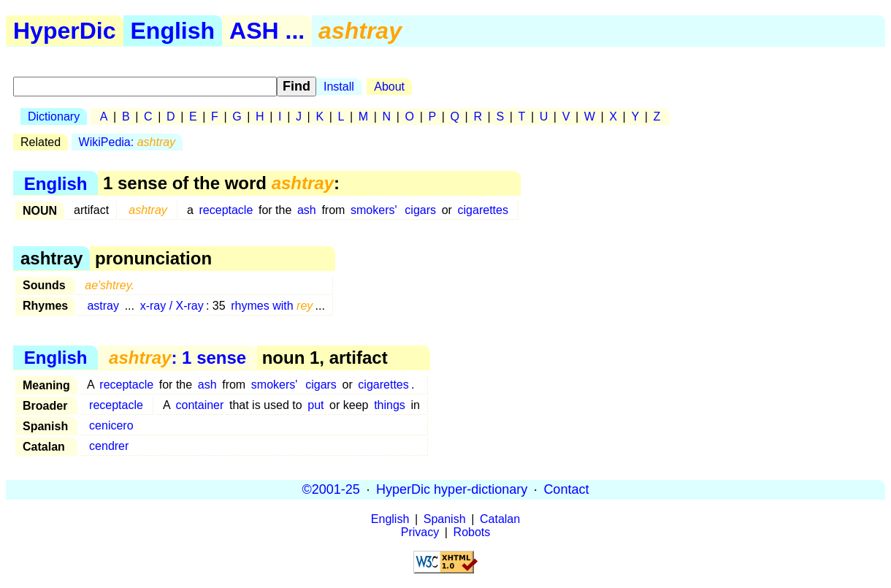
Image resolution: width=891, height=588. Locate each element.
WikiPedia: (127, 142)
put (316, 405)
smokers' (374, 210)
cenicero (111, 425)
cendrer (109, 446)
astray (103, 306)
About (389, 87)
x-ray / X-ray (172, 306)
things (390, 405)
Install (339, 87)
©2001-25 (331, 489)
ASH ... (267, 31)
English (173, 31)
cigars (420, 210)
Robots (472, 532)
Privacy (420, 532)
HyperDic (65, 31)
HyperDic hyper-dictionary (452, 489)
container (200, 405)
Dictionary (54, 117)
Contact (566, 489)
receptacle (226, 210)
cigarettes (483, 210)
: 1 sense (177, 358)
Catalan (500, 519)
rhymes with (272, 306)
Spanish (445, 519)
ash (307, 210)
